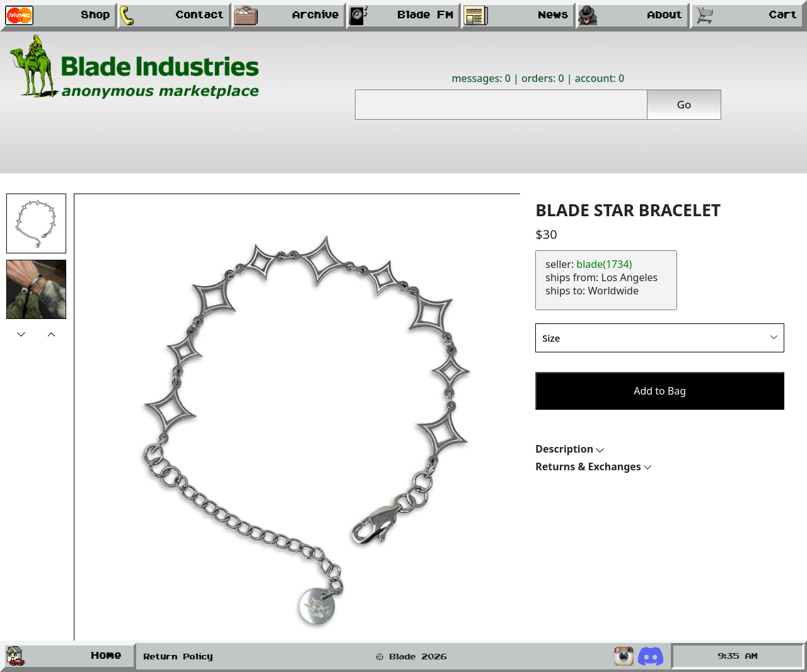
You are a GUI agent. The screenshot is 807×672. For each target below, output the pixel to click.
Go (684, 104)
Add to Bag (660, 391)
